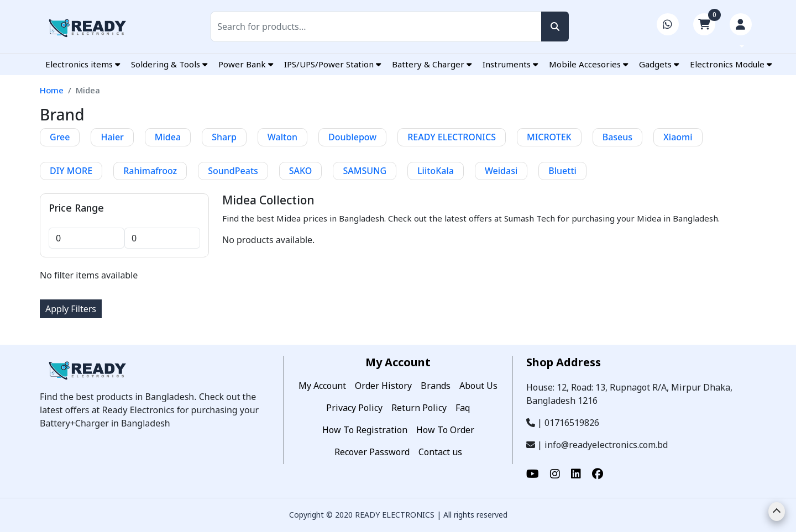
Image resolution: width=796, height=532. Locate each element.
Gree (60, 137)
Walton (282, 137)
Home (52, 90)
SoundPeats (233, 171)
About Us (478, 386)
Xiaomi (678, 137)
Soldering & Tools (169, 64)
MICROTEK (549, 137)
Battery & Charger (432, 64)
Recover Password (372, 452)
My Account (322, 386)
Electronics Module (731, 64)
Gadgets (659, 64)
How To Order (445, 430)
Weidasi (501, 171)
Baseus (617, 137)
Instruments (510, 64)
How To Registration (365, 430)
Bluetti (562, 171)
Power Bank (246, 64)
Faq (463, 408)
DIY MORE (71, 171)
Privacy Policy (354, 408)
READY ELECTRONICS (452, 137)
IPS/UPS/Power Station (332, 64)
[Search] (389, 27)
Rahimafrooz (150, 171)
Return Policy (419, 408)
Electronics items (83, 64)
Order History (383, 386)
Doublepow (352, 137)
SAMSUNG (365, 171)
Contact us (440, 452)
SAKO (301, 171)
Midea (168, 137)
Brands (436, 386)
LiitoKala (436, 171)
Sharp (224, 137)
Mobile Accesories (588, 64)
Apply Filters (71, 309)
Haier (112, 137)
